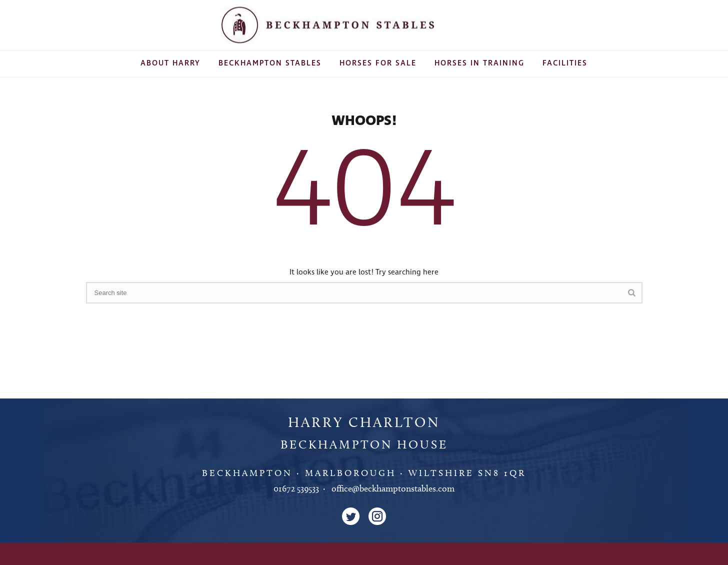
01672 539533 (296, 488)
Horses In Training (479, 63)
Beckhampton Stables (270, 63)
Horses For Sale (378, 63)
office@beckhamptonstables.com (393, 488)
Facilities (565, 63)
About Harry (170, 63)
